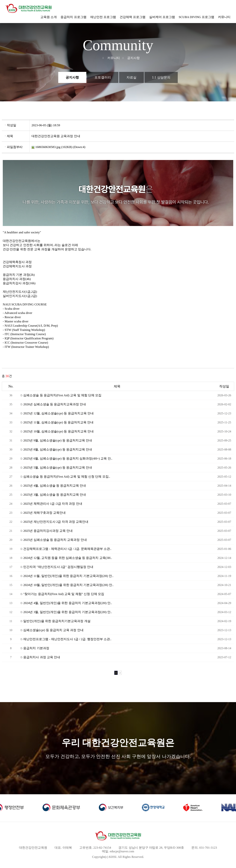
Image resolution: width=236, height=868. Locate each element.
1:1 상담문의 (161, 77)
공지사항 (72, 77)
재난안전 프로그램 (103, 17)
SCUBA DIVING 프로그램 (196, 17)
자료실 (131, 77)
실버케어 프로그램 (162, 17)
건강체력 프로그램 (133, 17)
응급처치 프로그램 (73, 17)
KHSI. (113, 857)
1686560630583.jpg (46, 147)
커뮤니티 (224, 17)
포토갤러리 (103, 77)
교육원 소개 (49, 17)
